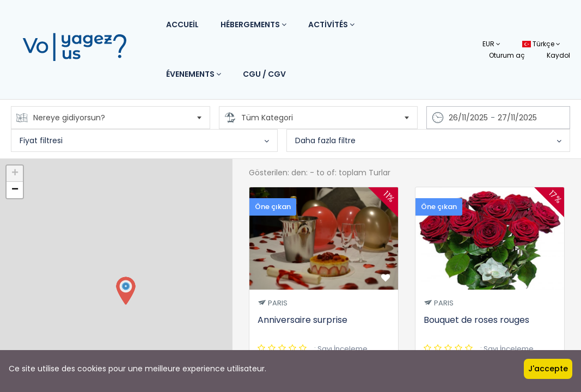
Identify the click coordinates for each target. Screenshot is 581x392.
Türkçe (541, 44)
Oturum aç (507, 55)
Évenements (194, 74)
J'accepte (548, 369)
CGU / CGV (264, 74)
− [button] (15, 190)
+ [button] (15, 174)
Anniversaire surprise (302, 320)
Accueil (182, 24)
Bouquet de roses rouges (476, 320)
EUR (491, 44)
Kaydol (558, 55)
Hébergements (253, 24)
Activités (331, 24)
